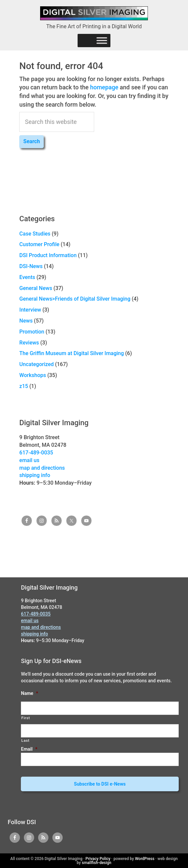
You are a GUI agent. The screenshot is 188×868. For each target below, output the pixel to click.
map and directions (42, 468)
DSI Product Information (48, 255)
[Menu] (102, 40)
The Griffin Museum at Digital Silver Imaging (71, 353)
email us (29, 460)
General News (36, 288)
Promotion (32, 332)
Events (27, 277)
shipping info (35, 475)
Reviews (29, 343)
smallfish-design (97, 863)
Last (25, 740)
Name (29, 693)
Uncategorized (36, 364)
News (26, 321)
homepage (104, 87)
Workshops (32, 375)
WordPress (145, 859)
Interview (30, 310)
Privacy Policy (98, 859)
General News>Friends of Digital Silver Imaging (75, 299)
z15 (24, 386)
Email (29, 749)
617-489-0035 (36, 453)
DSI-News (31, 266)
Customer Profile (39, 244)
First (26, 718)
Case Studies (35, 234)
